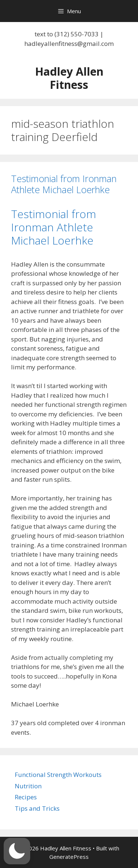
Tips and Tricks (37, 808)
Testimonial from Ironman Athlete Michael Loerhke (64, 184)
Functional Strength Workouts (58, 775)
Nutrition (28, 786)
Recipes (26, 797)
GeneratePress (69, 857)
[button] (17, 851)
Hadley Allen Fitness (69, 78)
